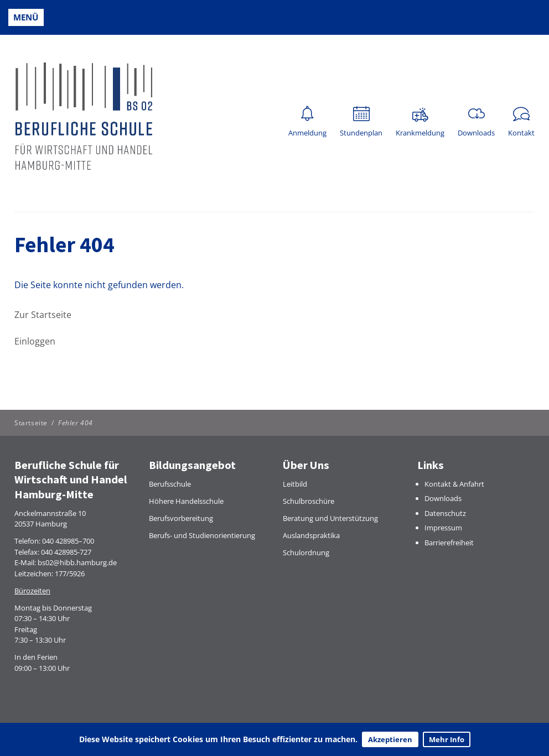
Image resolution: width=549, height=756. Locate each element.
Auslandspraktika (311, 535)
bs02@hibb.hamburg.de (77, 562)
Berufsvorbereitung (181, 518)
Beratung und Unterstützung (330, 518)
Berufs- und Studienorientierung (202, 535)
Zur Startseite (43, 315)
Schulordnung (306, 552)
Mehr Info (447, 739)
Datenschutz (445, 513)
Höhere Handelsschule (186, 501)
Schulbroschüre (309, 501)
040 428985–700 (68, 541)
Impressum (443, 528)
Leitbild (295, 484)
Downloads (443, 498)
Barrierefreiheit (449, 543)
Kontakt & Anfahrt (454, 484)
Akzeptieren (390, 739)
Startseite (31, 423)
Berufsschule (170, 484)
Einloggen (35, 341)
